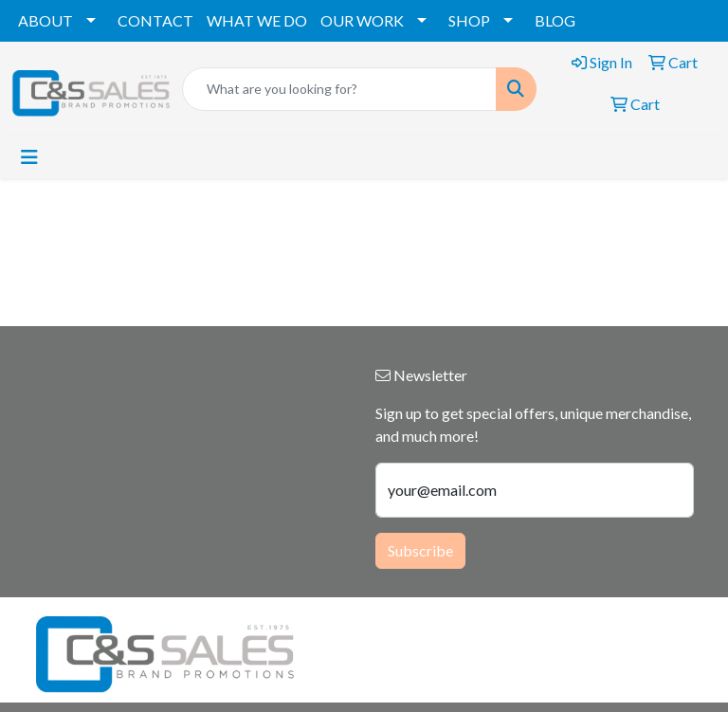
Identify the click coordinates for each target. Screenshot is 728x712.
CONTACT (155, 20)
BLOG (555, 20)
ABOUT (45, 20)
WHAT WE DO (257, 20)
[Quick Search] (339, 89)
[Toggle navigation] (29, 157)
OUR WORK (362, 20)
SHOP (469, 20)
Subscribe (420, 550)
